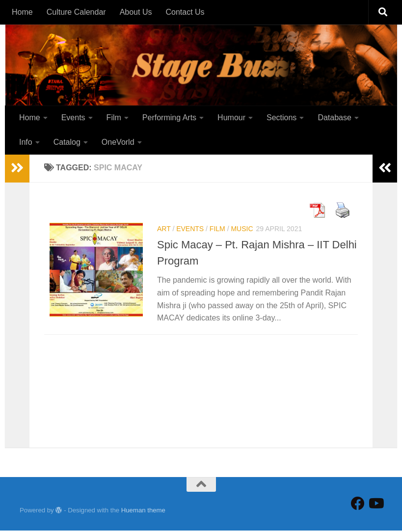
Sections (281, 118)
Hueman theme (143, 511)
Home (22, 12)
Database (335, 118)
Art (164, 230)
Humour (231, 118)
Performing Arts (169, 118)
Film (114, 118)
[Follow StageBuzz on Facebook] (358, 505)
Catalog (67, 142)
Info (26, 142)
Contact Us (185, 12)
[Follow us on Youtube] (375, 505)
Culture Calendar (76, 12)
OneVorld (118, 142)
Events (73, 118)
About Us (136, 12)
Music (242, 230)
